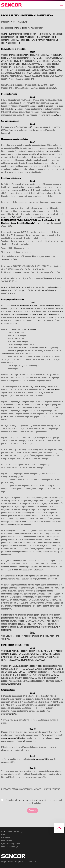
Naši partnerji (6, 838)
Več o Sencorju (7, 841)
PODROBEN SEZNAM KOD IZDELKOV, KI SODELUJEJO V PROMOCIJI (31, 789)
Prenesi (32, 810)
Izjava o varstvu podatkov (11, 844)
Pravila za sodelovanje (9, 847)
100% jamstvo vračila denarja (12, 832)
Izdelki (4, 835)
